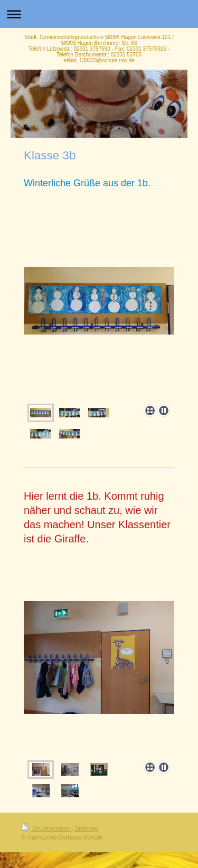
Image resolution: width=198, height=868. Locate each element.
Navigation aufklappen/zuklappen (99, 14)
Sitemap (86, 828)
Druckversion (46, 828)
